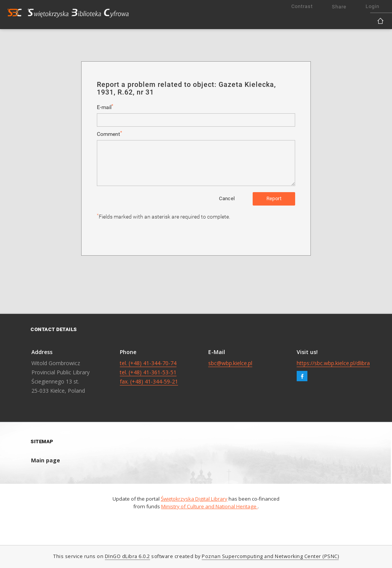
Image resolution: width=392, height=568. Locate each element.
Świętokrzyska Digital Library (194, 499)
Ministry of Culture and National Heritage (209, 506)
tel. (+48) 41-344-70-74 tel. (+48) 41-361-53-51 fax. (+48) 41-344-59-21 (149, 372)
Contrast (302, 6)
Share (339, 7)
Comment (109, 134)
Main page (46, 460)
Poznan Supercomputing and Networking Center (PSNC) (270, 556)
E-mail (105, 107)
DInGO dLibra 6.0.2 (127, 556)
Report (274, 198)
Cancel (227, 198)
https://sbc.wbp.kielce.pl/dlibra (333, 363)
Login (372, 6)
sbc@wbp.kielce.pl (230, 363)
